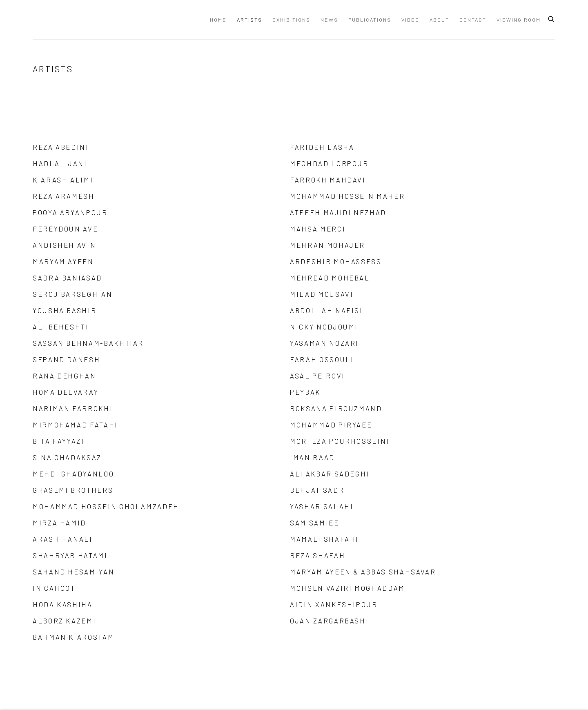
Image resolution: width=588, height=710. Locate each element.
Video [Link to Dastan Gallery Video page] (410, 20)
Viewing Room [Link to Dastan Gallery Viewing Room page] (519, 20)
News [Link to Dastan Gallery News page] (329, 20)
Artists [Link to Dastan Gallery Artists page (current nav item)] (249, 20)
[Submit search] (552, 18)
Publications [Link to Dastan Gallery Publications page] (370, 20)
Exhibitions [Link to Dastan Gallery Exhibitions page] (291, 20)
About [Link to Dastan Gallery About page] (439, 20)
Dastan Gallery (61, 20)
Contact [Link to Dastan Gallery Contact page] (473, 20)
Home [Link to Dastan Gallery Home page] (218, 20)
